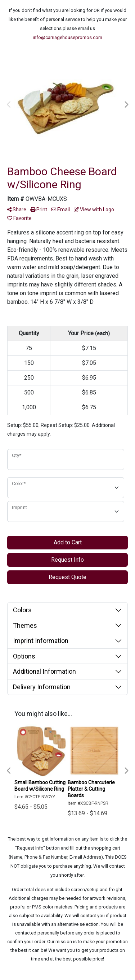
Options (24, 656)
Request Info (67, 560)
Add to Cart (68, 542)
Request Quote (67, 577)
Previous (9, 105)
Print (39, 210)
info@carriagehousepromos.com (67, 37)
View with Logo (94, 210)
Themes (25, 625)
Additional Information (44, 671)
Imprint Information (41, 641)
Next (126, 105)
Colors (22, 610)
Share (17, 210)
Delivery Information (42, 687)
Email (60, 210)
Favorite (19, 218)
